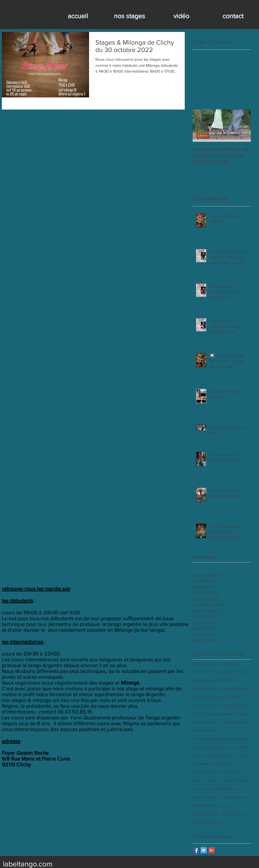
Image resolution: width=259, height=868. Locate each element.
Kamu (237, 697)
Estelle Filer (228, 680)
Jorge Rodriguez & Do (211, 697)
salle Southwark (205, 797)
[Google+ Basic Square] (212, 850)
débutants (201, 764)
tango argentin (234, 814)
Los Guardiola (235, 705)
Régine (242, 714)
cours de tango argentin (212, 755)
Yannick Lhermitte (207, 739)
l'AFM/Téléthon (205, 772)
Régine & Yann (205, 722)
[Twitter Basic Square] (204, 850)
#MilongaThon (204, 664)
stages (224, 805)
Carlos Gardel (226, 672)
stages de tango (206, 814)
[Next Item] (242, 126)
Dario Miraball (204, 680)
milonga (213, 780)
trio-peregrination (207, 822)
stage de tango (234, 797)
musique (200, 789)
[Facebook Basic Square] (196, 850)
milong (198, 780)
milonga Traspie (235, 780)
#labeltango (229, 664)
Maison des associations (213, 714)
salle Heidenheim (224, 789)
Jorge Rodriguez (236, 688)
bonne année (239, 747)
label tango (229, 772)
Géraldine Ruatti (206, 688)
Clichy (246, 672)
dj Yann (241, 755)
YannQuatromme (207, 730)
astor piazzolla (237, 739)
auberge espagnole (209, 747)
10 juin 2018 (202, 672)
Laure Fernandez (207, 705)
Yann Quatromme (235, 722)
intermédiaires (224, 764)
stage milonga (204, 805)
